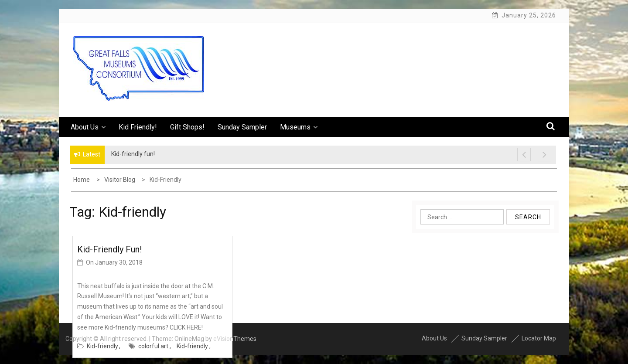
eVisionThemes (235, 339)
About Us (88, 127)
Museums (299, 127)
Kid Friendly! (138, 127)
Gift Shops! (187, 127)
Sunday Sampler (242, 127)
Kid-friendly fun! (109, 249)
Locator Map (539, 338)
